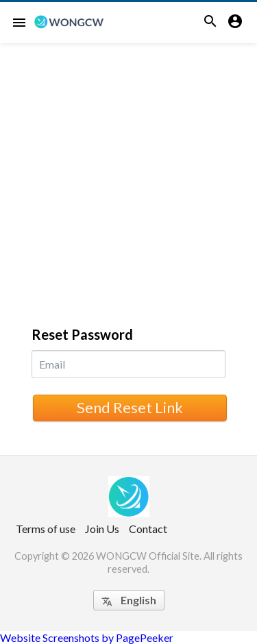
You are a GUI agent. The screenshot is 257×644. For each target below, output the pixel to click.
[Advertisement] (128, 178)
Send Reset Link (130, 407)
